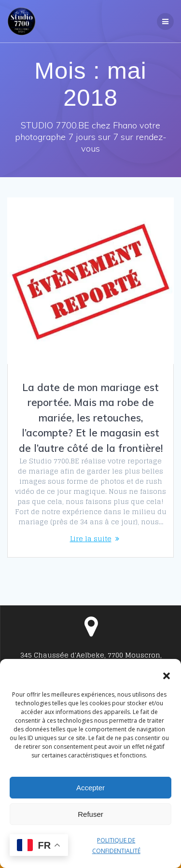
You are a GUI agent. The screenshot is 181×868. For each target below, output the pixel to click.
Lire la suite (91, 539)
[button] (167, 676)
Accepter (90, 788)
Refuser (90, 814)
